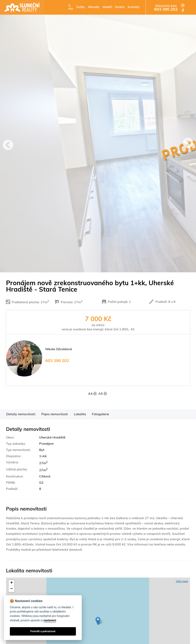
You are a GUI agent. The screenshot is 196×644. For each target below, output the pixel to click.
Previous (8, 145)
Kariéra (120, 7)
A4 (93, 394)
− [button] (12, 589)
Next (188, 143)
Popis (55, 414)
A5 (103, 394)
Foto (101, 414)
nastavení (50, 620)
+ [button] (12, 583)
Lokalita (80, 414)
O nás (71, 7)
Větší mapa (182, 581)
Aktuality (94, 7)
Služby (81, 7)
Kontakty (134, 7)
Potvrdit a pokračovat (43, 631)
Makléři (107, 7)
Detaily (21, 414)
